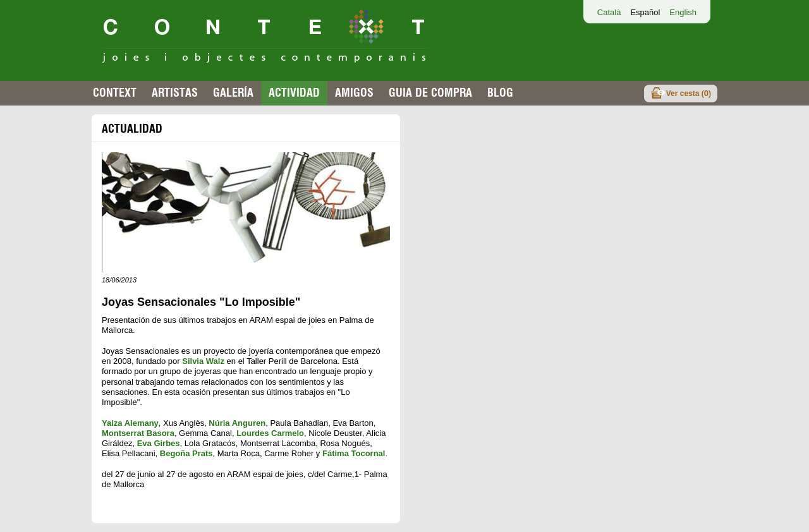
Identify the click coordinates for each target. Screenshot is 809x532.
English (683, 12)
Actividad (294, 93)
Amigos (354, 93)
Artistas (175, 93)
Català (609, 12)
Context (115, 93)
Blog (500, 93)
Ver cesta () (689, 93)
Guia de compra (430, 93)
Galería (233, 93)
